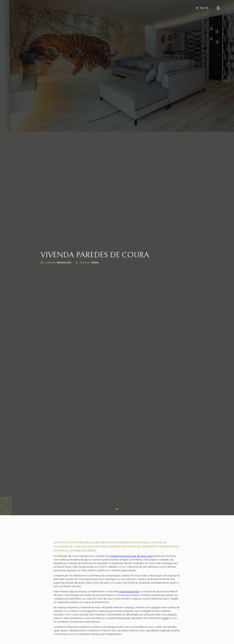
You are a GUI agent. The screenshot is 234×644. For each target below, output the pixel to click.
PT (197, 8)
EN (202, 8)
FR (206, 8)
